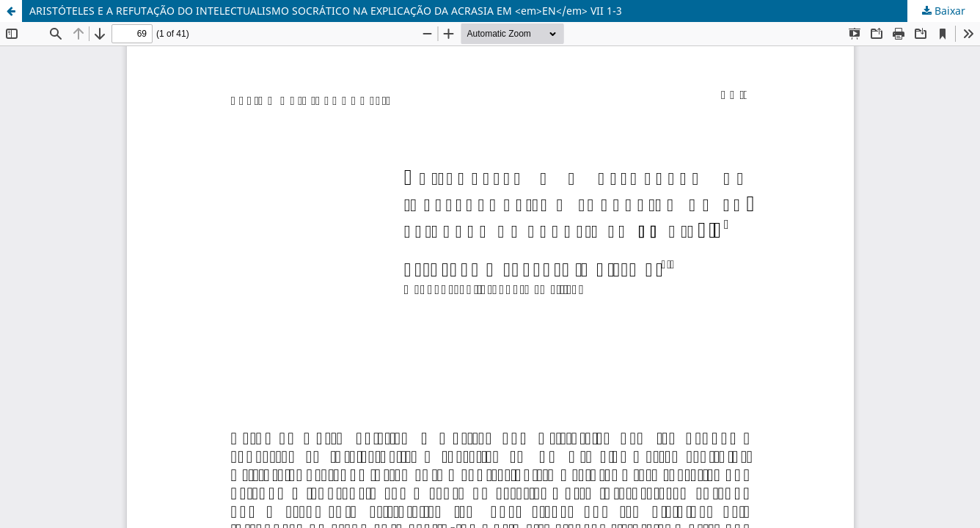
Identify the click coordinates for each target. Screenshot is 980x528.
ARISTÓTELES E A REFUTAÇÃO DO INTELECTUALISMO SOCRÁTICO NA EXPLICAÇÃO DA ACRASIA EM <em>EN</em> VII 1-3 (326, 11)
